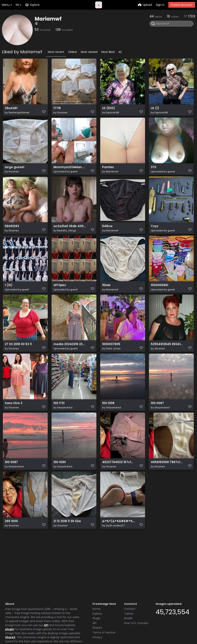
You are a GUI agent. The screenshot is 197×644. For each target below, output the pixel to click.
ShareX (10, 608)
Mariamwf (48, 19)
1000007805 (111, 364)
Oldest (73, 52)
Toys (154, 237)
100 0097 (157, 427)
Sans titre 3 (13, 427)
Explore (97, 585)
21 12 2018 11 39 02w (66, 554)
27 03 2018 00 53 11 (18, 364)
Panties (108, 173)
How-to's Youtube (136, 594)
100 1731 (59, 427)
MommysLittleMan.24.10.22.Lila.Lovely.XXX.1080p (70, 173)
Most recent (56, 52)
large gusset (14, 173)
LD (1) (155, 110)
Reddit (128, 589)
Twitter (129, 585)
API (46, 596)
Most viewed (89, 52)
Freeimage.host (33, 630)
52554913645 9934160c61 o (167, 364)
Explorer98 (112, 114)
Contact (130, 580)
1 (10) (8, 300)
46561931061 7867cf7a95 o (167, 491)
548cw (107, 237)
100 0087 (11, 491)
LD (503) (108, 110)
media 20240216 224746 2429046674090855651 (70, 364)
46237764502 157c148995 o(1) (119, 491)
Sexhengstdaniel (19, 114)
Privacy (97, 608)
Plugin (96, 589)
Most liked (108, 52)
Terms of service (104, 604)
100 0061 (59, 491)
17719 (57, 110)
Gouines (62, 114)
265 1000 (11, 554)
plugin (10, 600)
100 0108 (108, 427)
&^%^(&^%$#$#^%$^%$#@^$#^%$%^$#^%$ (119, 554)
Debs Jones (113, 368)
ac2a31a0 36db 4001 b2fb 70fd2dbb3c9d (70, 237)
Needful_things (67, 241)
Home (97, 580)
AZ (120, 52)
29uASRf (11, 110)
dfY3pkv (59, 300)
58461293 (11, 237)
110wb (106, 300)
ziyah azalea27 (115, 558)
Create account (182, 5)
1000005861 (159, 300)
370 (154, 173)
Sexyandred (65, 431)
